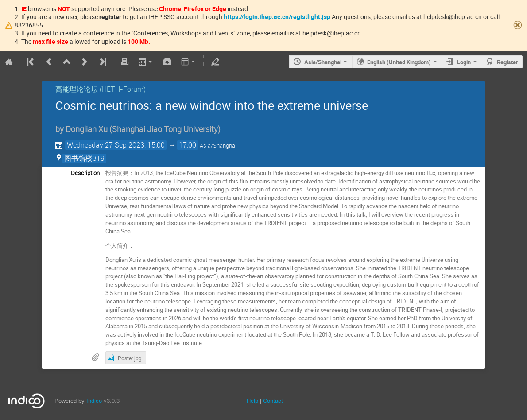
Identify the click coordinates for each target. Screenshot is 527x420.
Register (508, 62)
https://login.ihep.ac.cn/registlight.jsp (277, 17)
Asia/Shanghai (323, 62)
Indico (94, 401)
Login (464, 62)
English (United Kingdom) (399, 62)
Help (252, 401)
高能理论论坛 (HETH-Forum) (101, 89)
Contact (273, 401)
